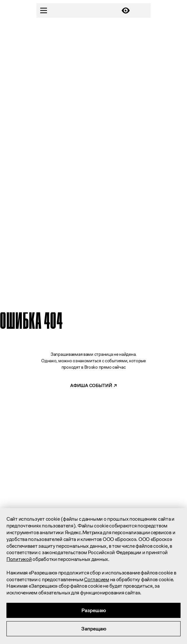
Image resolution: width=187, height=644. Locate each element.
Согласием (96, 579)
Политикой (19, 559)
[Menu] (44, 10)
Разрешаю (94, 610)
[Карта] (143, 10)
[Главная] (85, 11)
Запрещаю (94, 629)
